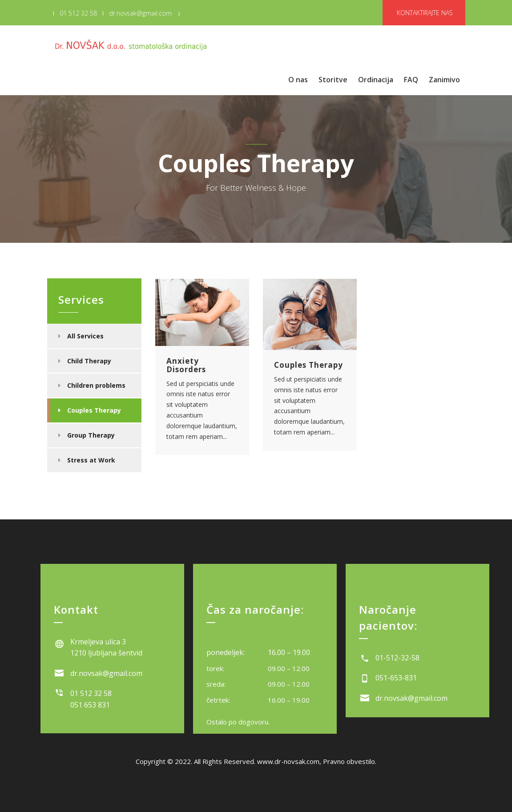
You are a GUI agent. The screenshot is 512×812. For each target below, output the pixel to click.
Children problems (96, 385)
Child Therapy (89, 361)
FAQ (411, 80)
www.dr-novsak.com (288, 761)
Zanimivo (444, 80)
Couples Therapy (94, 410)
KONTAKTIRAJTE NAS (425, 13)
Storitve (333, 80)
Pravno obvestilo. (350, 761)
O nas (298, 80)
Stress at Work (91, 460)
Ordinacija (376, 80)
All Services (85, 336)
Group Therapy (91, 435)
